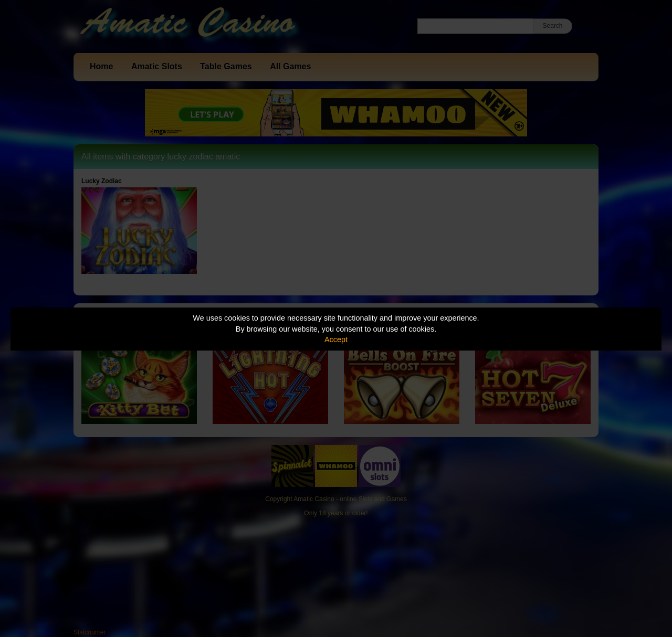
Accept (336, 339)
